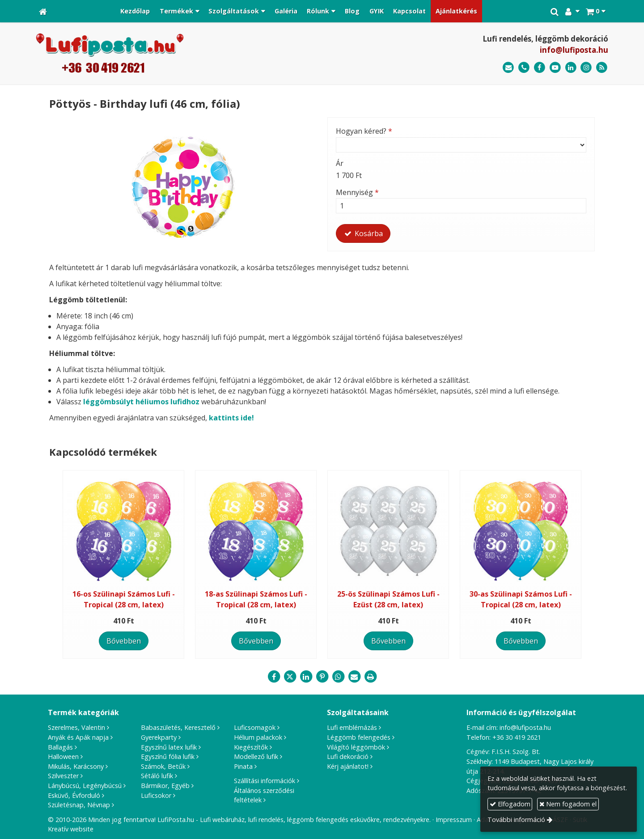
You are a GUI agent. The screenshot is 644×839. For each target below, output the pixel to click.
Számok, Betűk (163, 766)
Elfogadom (510, 804)
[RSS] (602, 68)
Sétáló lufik (157, 776)
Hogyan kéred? (364, 131)
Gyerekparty (159, 737)
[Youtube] (555, 68)
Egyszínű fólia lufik (168, 756)
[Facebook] (540, 68)
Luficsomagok (255, 727)
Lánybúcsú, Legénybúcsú (85, 786)
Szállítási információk (265, 781)
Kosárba (363, 233)
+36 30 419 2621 (517, 737)
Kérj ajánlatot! (348, 766)
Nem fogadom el (568, 804)
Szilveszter (63, 776)
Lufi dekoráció (348, 756)
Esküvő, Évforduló (74, 795)
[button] (595, 11)
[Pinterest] (322, 677)
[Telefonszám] (524, 68)
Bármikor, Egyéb (165, 786)
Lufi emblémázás (352, 727)
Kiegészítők (251, 747)
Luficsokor (156, 795)
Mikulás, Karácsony (76, 766)
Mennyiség (357, 192)
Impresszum (454, 820)
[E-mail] (508, 68)
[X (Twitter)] (290, 677)
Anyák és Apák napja (78, 737)
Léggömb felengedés (359, 737)
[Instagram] (586, 68)
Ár (340, 163)
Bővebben (124, 641)
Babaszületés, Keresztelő (178, 727)
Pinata (243, 766)
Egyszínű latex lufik (169, 747)
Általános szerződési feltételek (264, 795)
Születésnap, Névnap (79, 805)
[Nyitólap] (43, 11)
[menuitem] (135, 11)
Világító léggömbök (356, 747)
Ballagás (60, 747)
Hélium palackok (258, 737)
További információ (516, 820)
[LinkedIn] (571, 68)
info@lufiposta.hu (574, 50)
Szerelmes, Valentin (76, 727)
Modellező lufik (256, 756)
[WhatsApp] (338, 677)
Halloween (63, 756)
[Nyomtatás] (370, 677)
